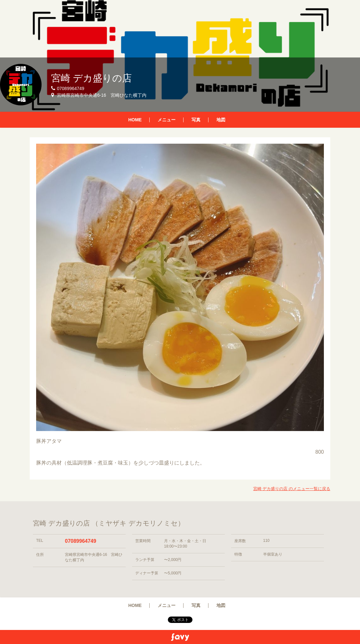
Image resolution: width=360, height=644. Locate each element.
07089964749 (81, 541)
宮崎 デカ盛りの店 (91, 78)
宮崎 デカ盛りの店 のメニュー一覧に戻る (292, 489)
